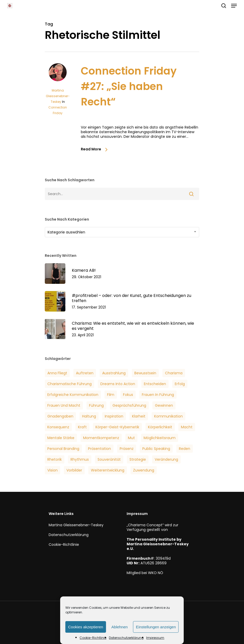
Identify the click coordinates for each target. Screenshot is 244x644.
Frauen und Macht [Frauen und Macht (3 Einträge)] (64, 405)
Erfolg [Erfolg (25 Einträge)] (180, 384)
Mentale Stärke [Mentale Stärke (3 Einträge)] (61, 438)
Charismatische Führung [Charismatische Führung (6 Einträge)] (69, 384)
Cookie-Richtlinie (93, 638)
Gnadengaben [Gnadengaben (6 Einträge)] (60, 416)
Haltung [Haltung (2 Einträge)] (89, 416)
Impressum (155, 638)
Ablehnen (120, 627)
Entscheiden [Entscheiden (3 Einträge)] (155, 384)
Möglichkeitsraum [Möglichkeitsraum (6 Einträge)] (160, 438)
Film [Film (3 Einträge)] (111, 395)
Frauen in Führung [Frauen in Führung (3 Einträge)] (158, 395)
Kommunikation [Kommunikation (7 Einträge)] (168, 416)
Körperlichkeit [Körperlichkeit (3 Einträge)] (160, 427)
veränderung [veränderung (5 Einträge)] (166, 459)
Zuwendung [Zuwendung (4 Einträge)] (144, 470)
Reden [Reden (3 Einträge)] (185, 449)
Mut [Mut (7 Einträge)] (131, 438)
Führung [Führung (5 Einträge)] (96, 405)
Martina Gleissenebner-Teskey (58, 96)
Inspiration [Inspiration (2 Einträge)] (114, 416)
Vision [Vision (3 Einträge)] (53, 470)
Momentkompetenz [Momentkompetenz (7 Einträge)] (101, 438)
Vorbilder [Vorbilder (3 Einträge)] (74, 470)
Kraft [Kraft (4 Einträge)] (82, 427)
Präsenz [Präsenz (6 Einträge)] (127, 449)
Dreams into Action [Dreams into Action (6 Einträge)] (118, 384)
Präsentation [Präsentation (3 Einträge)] (99, 449)
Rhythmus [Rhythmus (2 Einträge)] (80, 459)
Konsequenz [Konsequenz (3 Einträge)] (58, 427)
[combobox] (122, 232)
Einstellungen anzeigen (156, 627)
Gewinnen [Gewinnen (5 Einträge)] (164, 405)
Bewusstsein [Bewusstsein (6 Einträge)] (145, 373)
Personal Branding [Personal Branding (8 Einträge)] (63, 449)
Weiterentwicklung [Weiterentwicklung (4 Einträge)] (108, 470)
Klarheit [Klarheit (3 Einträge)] (139, 416)
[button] (234, 6)
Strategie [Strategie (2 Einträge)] (138, 459)
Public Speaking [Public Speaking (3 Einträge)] (156, 449)
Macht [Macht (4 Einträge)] (187, 427)
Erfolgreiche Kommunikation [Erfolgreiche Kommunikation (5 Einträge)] (73, 395)
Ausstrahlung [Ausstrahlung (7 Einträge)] (114, 373)
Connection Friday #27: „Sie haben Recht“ (129, 86)
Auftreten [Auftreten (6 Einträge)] (85, 373)
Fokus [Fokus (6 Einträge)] (128, 395)
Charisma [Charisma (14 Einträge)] (174, 373)
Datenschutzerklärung (126, 638)
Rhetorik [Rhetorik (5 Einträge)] (55, 459)
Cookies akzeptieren (86, 627)
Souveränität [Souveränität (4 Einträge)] (109, 459)
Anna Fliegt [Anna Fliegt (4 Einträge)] (57, 373)
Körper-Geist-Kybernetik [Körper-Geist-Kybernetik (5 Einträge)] (117, 427)
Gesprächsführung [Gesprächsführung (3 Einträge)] (129, 405)
